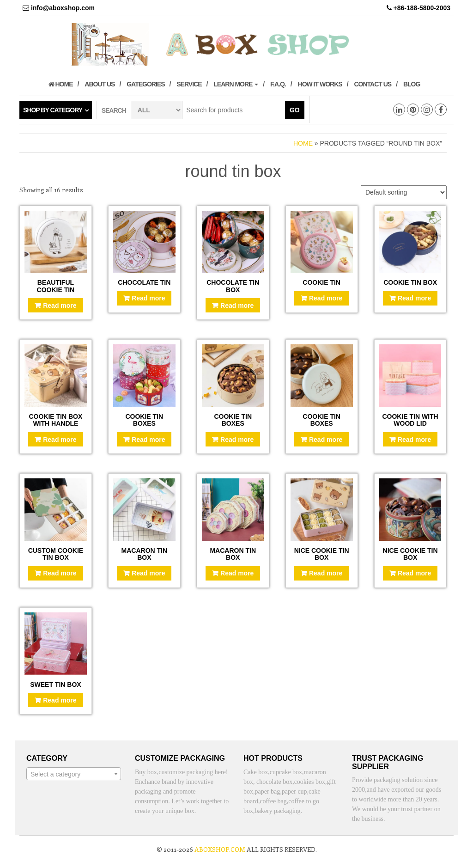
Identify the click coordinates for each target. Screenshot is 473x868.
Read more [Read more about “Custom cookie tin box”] (60, 573)
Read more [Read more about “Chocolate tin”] (148, 298)
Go (295, 110)
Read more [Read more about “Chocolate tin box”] (237, 306)
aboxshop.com (220, 849)
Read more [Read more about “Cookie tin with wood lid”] (414, 440)
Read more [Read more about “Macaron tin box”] (148, 573)
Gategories (146, 84)
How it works (320, 84)
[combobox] (74, 774)
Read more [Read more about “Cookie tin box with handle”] (60, 440)
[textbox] (74, 774)
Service (189, 84)
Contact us (373, 84)
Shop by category (53, 110)
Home (61, 84)
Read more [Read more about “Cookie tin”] (326, 298)
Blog (412, 84)
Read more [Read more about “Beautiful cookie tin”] (60, 306)
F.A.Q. (278, 84)
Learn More (236, 84)
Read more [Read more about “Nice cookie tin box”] (326, 573)
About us (100, 84)
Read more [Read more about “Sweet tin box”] (60, 700)
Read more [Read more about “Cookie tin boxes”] (148, 440)
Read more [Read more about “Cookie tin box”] (414, 298)
